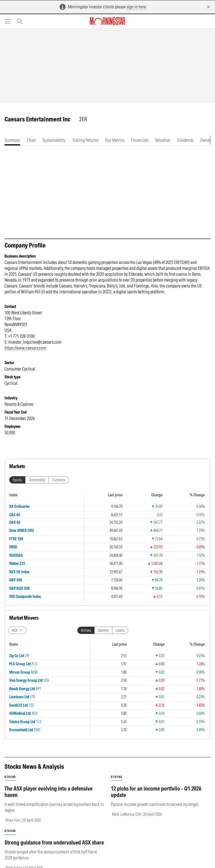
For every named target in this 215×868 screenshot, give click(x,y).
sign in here (136, 7)
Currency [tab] (59, 480)
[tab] (12, 140)
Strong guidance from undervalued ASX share (54, 842)
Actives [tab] (86, 630)
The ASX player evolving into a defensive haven (48, 792)
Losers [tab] (120, 630)
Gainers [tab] (103, 630)
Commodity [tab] (37, 480)
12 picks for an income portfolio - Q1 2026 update (156, 792)
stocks (10, 777)
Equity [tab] (17, 480)
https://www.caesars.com (25, 348)
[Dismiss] (208, 7)
